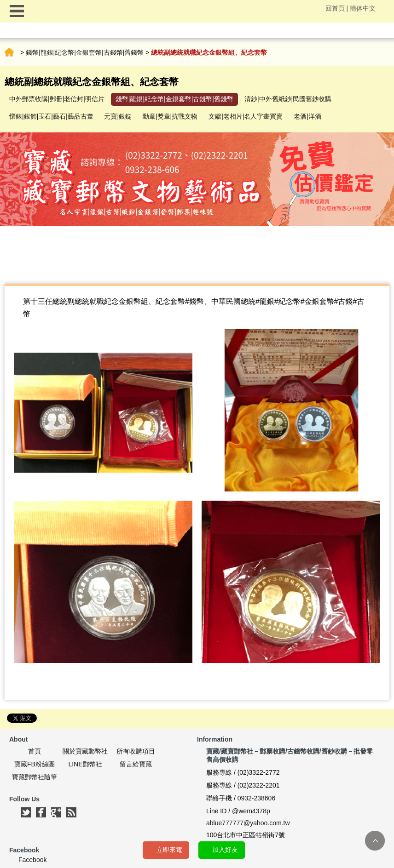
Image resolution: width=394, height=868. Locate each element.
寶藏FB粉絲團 (35, 764)
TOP (375, 841)
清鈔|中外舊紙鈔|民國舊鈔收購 (288, 99)
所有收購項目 (136, 751)
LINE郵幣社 (85, 764)
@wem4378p (251, 811)
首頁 (9, 52)
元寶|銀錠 (118, 116)
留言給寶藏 (136, 764)
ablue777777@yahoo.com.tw (248, 823)
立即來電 (169, 850)
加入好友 (225, 850)
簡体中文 (363, 8)
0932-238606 (257, 798)
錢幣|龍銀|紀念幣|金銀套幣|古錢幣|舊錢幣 (85, 52)
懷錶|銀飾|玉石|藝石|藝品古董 (51, 116)
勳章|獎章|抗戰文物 (170, 116)
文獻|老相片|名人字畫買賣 (246, 116)
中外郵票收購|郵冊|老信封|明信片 (57, 99)
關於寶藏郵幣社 (85, 751)
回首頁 (335, 8)
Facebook (32, 860)
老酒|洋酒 (307, 116)
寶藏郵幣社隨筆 (35, 777)
